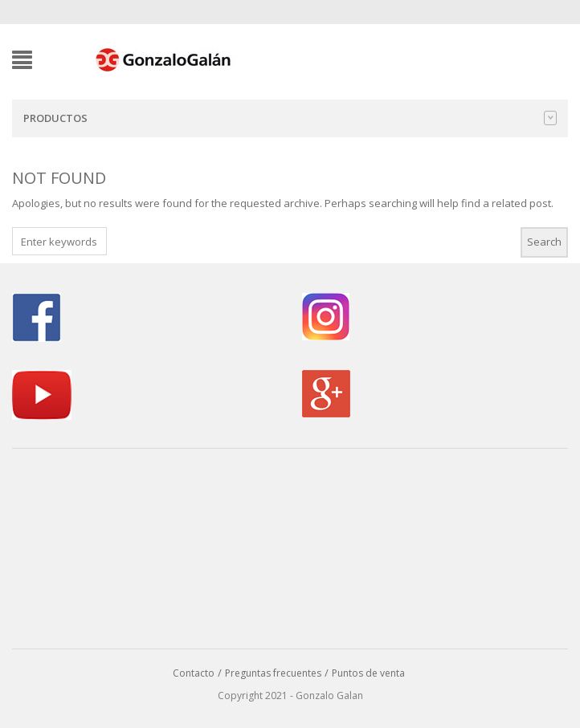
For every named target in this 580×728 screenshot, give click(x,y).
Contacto (194, 673)
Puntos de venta (368, 673)
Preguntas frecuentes (273, 673)
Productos (290, 118)
